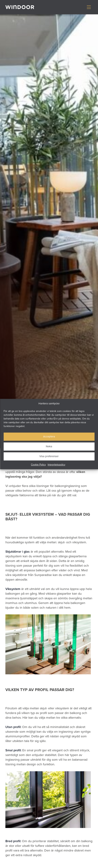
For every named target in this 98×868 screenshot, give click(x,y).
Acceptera (49, 436)
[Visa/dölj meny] (89, 7)
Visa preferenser (49, 456)
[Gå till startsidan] (20, 7)
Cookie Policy (38, 465)
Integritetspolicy (56, 465)
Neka (49, 446)
